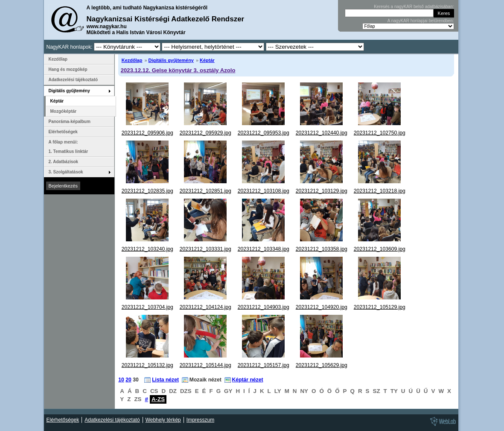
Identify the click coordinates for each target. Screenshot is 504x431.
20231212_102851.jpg (205, 191)
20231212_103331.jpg (205, 249)
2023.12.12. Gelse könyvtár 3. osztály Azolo (178, 70)
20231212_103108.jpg (264, 191)
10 (121, 380)
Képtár (207, 60)
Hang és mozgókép (68, 69)
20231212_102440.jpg (322, 133)
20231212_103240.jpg (147, 249)
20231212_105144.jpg (205, 365)
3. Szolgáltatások (66, 172)
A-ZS (158, 399)
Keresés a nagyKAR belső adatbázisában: (414, 7)
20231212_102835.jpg (147, 191)
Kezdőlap (132, 60)
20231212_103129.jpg (322, 191)
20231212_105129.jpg (380, 307)
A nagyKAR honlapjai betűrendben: (421, 21)
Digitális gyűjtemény (171, 60)
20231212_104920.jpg (322, 307)
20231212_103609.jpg (380, 249)
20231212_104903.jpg (264, 307)
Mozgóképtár (64, 111)
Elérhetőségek (63, 132)
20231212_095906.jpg (147, 133)
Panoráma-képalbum (70, 122)
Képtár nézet (248, 380)
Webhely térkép (163, 420)
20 (128, 380)
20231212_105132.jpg (147, 365)
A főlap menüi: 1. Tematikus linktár (68, 147)
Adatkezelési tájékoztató (73, 80)
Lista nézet (165, 380)
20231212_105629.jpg (322, 365)
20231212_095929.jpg (205, 133)
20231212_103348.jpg (264, 249)
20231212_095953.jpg (264, 133)
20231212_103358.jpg (322, 249)
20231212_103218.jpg (380, 191)
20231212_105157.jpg (264, 365)
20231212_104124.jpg (205, 307)
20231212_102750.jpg (380, 133)
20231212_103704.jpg (147, 307)
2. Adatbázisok (64, 162)
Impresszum (200, 420)
